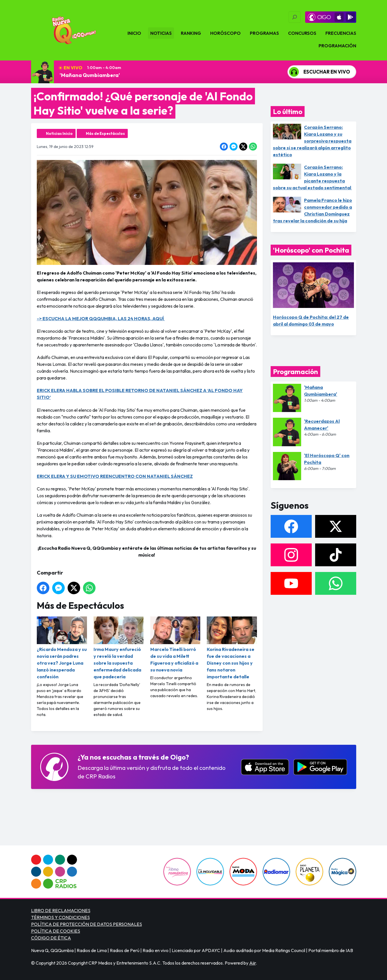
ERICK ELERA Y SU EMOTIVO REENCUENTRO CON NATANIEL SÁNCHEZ (115, 476)
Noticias (161, 33)
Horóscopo (225, 33)
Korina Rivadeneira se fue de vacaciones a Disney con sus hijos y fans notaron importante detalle (232, 648)
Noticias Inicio (59, 133)
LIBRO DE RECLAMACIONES (61, 910)
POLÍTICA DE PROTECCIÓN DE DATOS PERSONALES (87, 924)
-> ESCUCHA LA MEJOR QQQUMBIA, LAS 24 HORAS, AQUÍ (101, 318)
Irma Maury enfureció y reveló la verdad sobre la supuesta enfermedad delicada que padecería (118, 648)
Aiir (253, 963)
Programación (337, 46)
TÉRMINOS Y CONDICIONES (60, 917)
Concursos (302, 33)
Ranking (191, 33)
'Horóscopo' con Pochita (311, 250)
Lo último (288, 111)
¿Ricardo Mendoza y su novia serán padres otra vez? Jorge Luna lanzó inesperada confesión (62, 648)
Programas (264, 33)
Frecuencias (341, 33)
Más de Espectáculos (105, 133)
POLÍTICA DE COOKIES (56, 931)
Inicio (134, 33)
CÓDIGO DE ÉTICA (51, 938)
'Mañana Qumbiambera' (90, 75)
